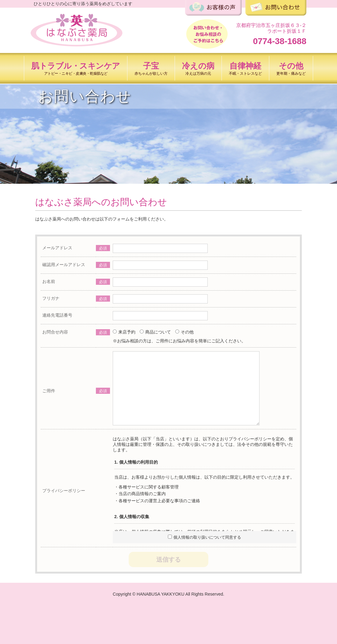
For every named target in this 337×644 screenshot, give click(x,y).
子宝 (151, 68)
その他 (291, 68)
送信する (168, 559)
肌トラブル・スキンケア (76, 68)
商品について (155, 332)
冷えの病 (198, 68)
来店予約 (124, 332)
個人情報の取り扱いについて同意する (204, 537)
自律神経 (245, 68)
